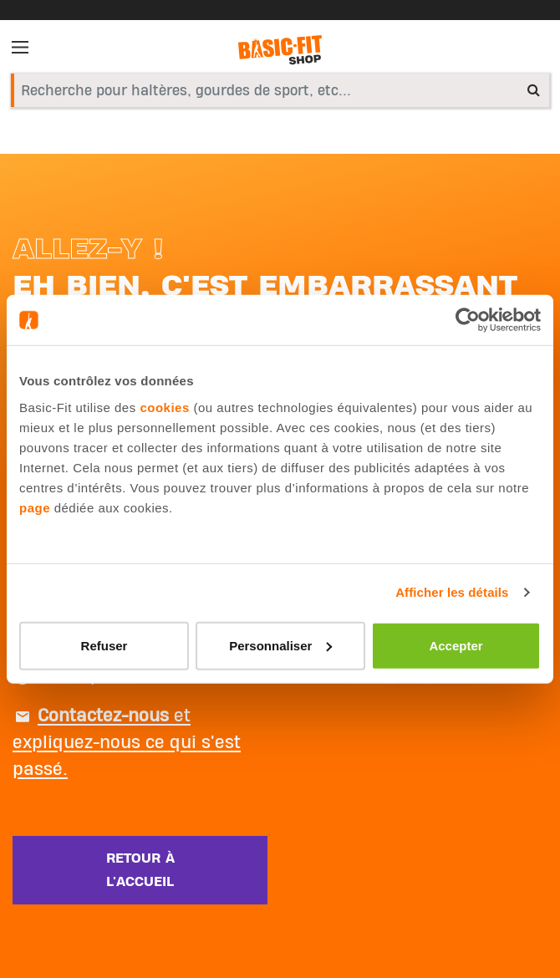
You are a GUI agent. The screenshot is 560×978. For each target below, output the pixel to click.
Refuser (104, 645)
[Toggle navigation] (25, 50)
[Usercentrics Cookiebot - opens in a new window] (468, 320)
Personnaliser (280, 645)
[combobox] (280, 90)
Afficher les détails (452, 592)
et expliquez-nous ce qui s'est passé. (127, 742)
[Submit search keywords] (534, 89)
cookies (164, 407)
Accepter (456, 645)
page (35, 507)
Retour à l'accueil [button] (140, 870)
